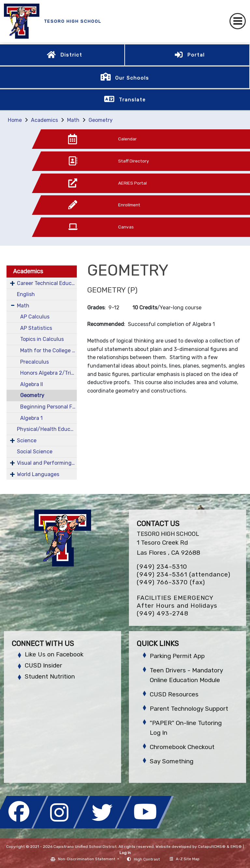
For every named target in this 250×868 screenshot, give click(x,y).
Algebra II (32, 384)
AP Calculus (35, 317)
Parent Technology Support (189, 709)
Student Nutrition (50, 676)
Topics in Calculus (42, 339)
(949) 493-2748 (163, 613)
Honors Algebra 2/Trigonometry (49, 373)
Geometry (101, 120)
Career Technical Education (47, 283)
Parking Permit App (177, 656)
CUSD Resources (174, 694)
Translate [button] (132, 100)
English (26, 294)
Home (15, 120)
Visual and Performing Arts (47, 463)
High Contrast (147, 859)
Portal (196, 55)
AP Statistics (36, 328)
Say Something (172, 761)
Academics (44, 120)
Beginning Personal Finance (49, 407)
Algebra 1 (31, 418)
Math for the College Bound (49, 350)
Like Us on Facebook (54, 654)
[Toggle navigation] (238, 21)
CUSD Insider (43, 665)
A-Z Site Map (185, 859)
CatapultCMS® (212, 847)
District (71, 55)
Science (27, 440)
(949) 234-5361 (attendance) (184, 574)
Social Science (35, 452)
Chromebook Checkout (182, 747)
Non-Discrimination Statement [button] (87, 859)
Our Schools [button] (132, 78)
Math (73, 120)
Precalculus (35, 362)
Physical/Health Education (47, 429)
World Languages (38, 474)
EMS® (236, 847)
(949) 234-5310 (162, 567)
